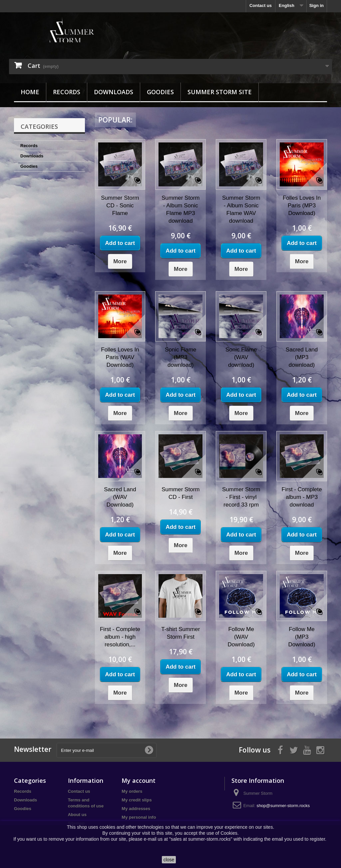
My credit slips (137, 800)
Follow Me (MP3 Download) (302, 637)
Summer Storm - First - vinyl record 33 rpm (241, 497)
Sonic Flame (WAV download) (241, 357)
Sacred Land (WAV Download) (120, 497)
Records (67, 92)
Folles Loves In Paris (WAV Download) (120, 357)
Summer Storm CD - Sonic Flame (120, 206)
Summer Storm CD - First (180, 493)
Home (30, 92)
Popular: (115, 120)
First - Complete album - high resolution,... (120, 637)
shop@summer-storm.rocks (283, 806)
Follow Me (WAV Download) (241, 637)
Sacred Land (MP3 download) (302, 357)
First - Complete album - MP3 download (302, 497)
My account (139, 780)
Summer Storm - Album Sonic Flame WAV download (241, 209)
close (169, 860)
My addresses (136, 809)
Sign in (317, 5)
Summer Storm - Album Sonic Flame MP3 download (180, 209)
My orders (132, 791)
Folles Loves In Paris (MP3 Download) (302, 206)
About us (77, 815)
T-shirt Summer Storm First (180, 633)
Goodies (160, 92)
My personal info (139, 817)
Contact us (261, 5)
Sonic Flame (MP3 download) (180, 357)
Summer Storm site (220, 92)
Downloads (114, 92)
